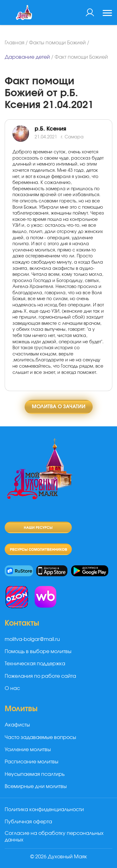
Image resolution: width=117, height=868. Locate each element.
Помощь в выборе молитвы (38, 652)
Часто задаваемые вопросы (40, 737)
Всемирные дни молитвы (36, 786)
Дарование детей (27, 57)
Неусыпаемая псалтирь (35, 774)
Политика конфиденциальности (44, 810)
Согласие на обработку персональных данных (54, 837)
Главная (15, 43)
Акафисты (17, 725)
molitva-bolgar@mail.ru (32, 639)
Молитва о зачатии (59, 407)
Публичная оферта (28, 822)
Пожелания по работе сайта (40, 676)
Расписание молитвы (32, 762)
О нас (12, 688)
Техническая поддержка (35, 664)
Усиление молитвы (28, 750)
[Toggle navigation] (107, 14)
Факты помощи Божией (57, 43)
